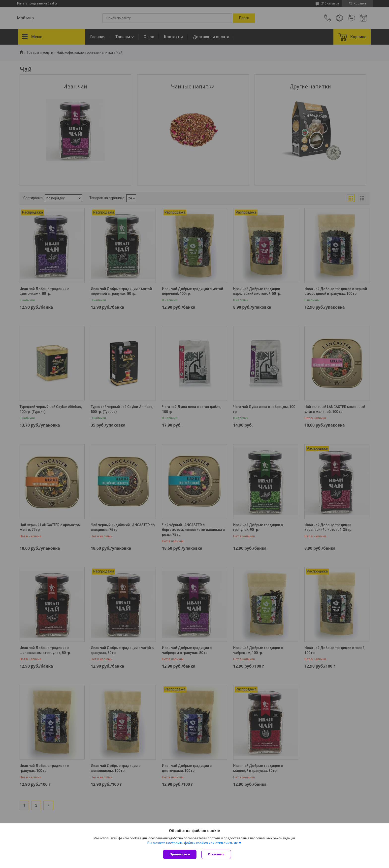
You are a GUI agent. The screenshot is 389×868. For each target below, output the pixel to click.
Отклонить (216, 854)
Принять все (180, 854)
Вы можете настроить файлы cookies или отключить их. (193, 843)
